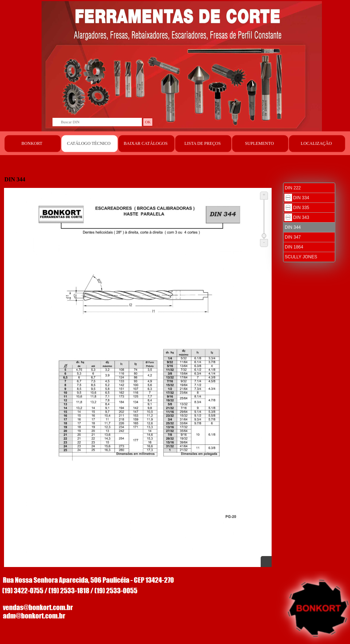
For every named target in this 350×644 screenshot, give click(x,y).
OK (148, 122)
